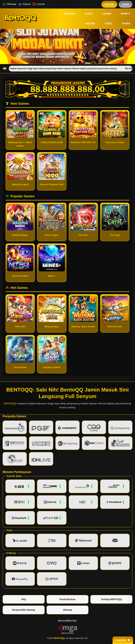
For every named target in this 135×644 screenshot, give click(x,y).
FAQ (24, 599)
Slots (87, 14)
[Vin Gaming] (68, 629)
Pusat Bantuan (67, 599)
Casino (104, 14)
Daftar (109, 4)
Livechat (39, 4)
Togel (106, 24)
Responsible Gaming (24, 610)
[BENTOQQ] (21, 19)
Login (125, 4)
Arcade (88, 24)
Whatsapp (9, 4)
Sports (123, 14)
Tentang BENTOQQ (111, 599)
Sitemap (67, 610)
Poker (124, 24)
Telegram (24, 4)
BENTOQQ (10, 403)
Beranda (67, 14)
